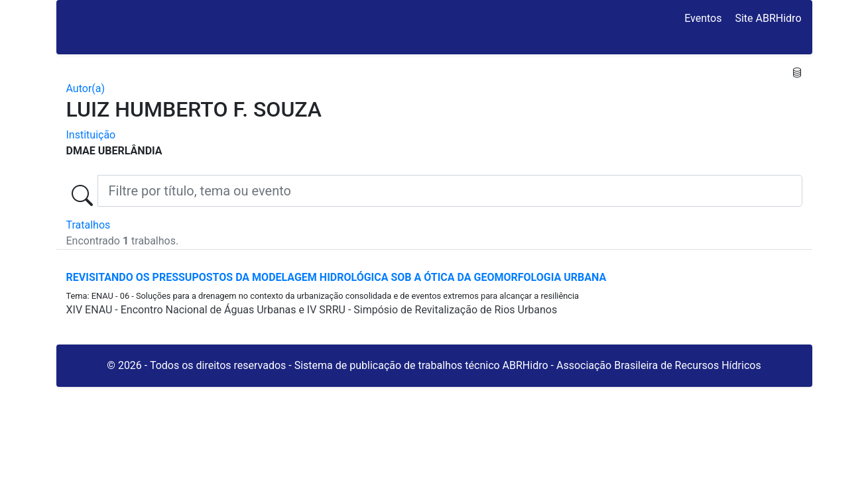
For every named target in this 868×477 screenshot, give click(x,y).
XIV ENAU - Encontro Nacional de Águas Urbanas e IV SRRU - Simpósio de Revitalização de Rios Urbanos (312, 310)
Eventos (703, 18)
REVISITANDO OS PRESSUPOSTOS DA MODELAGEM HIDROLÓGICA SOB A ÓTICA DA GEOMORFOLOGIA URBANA (337, 277)
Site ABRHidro (768, 18)
